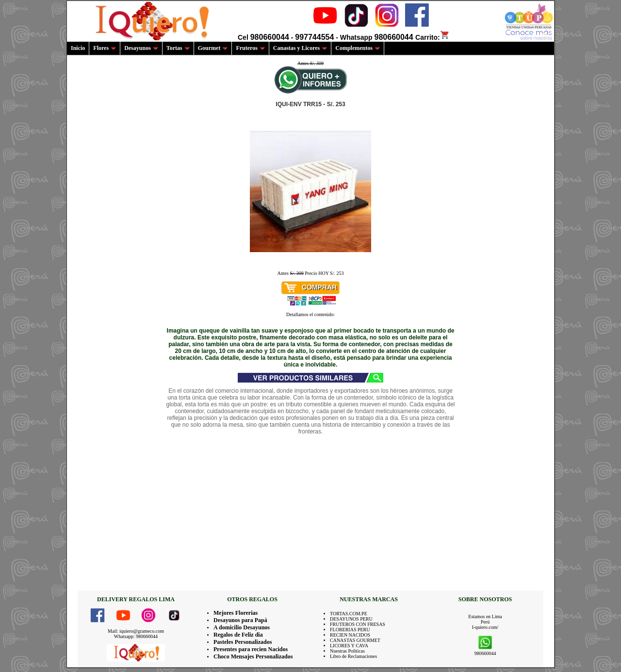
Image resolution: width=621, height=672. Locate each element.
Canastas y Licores (300, 48)
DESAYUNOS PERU (351, 619)
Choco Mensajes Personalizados (253, 656)
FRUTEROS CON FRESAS (358, 624)
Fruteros (250, 48)
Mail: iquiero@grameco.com (136, 631)
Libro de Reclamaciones (353, 656)
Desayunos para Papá (240, 620)
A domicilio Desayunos (242, 627)
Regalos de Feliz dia (238, 635)
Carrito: (433, 37)
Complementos (358, 48)
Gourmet (213, 48)
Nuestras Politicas (347, 651)
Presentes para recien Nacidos (251, 649)
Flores (105, 48)
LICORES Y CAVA (349, 646)
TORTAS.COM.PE (349, 614)
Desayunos (141, 48)
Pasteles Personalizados (243, 642)
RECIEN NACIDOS (350, 635)
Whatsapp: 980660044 (136, 636)
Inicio (78, 48)
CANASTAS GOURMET (355, 640)
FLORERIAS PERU (350, 630)
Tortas (178, 48)
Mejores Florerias (236, 613)
